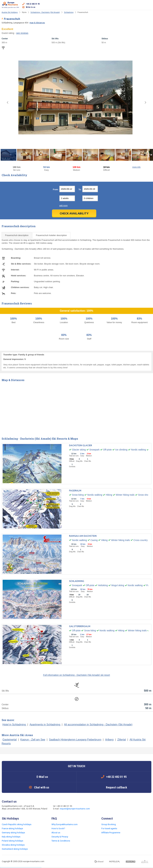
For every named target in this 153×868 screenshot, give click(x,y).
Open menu (149, 6)
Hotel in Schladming (15, 725)
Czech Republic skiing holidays (17, 824)
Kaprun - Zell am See (33, 740)
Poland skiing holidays (12, 841)
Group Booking (109, 824)
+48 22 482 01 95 (33, 4)
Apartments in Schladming (45, 725)
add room (64, 206)
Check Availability (74, 213)
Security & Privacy (60, 837)
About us (56, 833)
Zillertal (122, 740)
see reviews (22, 33)
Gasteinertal (10, 740)
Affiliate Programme (111, 833)
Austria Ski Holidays (10, 12)
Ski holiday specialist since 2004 (10, 5)
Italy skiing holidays (11, 837)
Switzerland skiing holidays (15, 849)
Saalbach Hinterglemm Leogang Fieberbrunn (75, 740)
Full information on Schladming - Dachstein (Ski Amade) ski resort (77, 675)
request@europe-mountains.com (75, 809)
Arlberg (109, 740)
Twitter (105, 808)
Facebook (99, 808)
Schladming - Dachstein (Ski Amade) (45, 12)
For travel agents (109, 828)
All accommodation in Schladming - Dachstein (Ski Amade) (98, 725)
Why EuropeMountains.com (65, 824)
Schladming (69, 12)
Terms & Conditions (61, 841)
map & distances (37, 23)
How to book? (58, 828)
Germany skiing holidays (13, 833)
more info (136, 167)
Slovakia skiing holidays (13, 845)
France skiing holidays (12, 828)
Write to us (31, 7)
